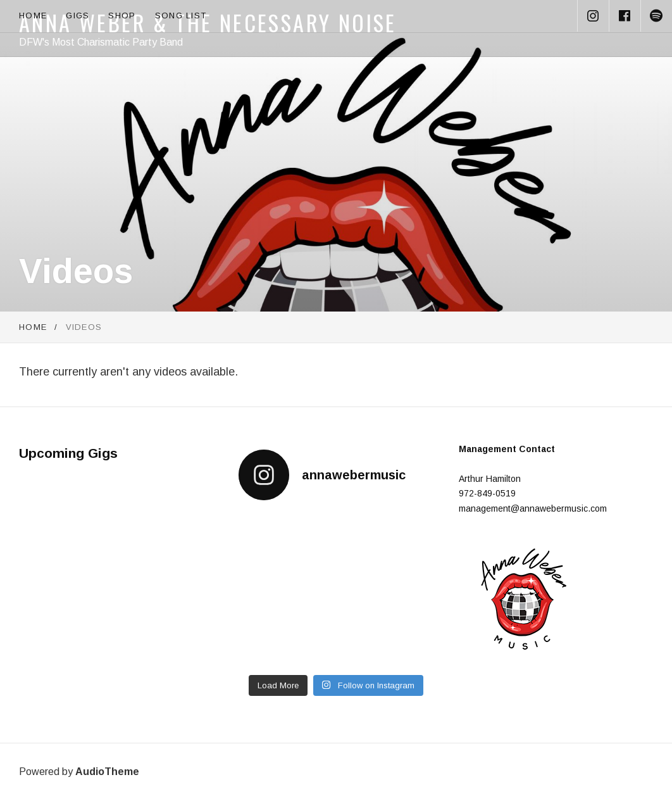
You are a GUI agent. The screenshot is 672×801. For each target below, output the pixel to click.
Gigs (78, 16)
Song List (181, 16)
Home (33, 16)
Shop (122, 16)
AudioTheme (107, 772)
